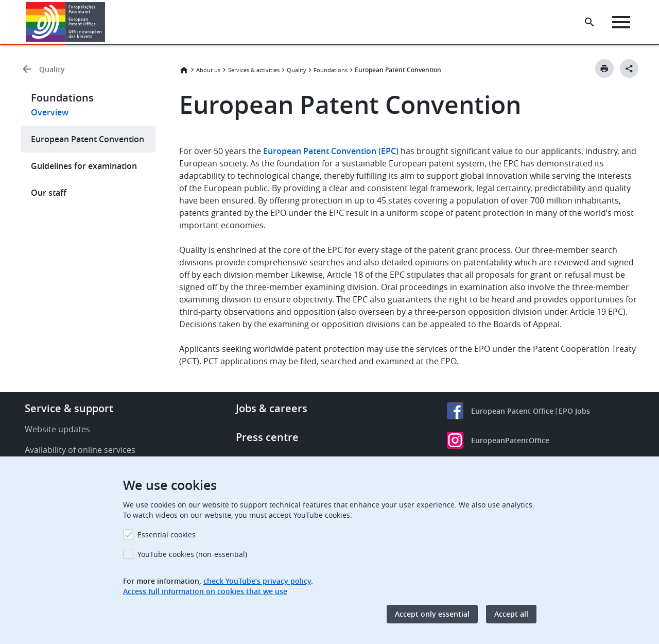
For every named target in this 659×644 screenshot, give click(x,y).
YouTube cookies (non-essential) (192, 554)
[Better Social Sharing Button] (629, 69)
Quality (52, 69)
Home (184, 70)
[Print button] (604, 69)
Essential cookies (167, 535)
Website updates (57, 429)
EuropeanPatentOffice (510, 440)
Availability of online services (80, 450)
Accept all (511, 614)
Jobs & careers (272, 408)
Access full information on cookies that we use (205, 591)
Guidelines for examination (84, 166)
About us (208, 70)
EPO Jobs (574, 411)
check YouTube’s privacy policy (257, 581)
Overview (50, 112)
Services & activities (254, 70)
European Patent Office (512, 411)
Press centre (267, 437)
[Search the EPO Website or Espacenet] (589, 22)
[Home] (66, 22)
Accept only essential (432, 614)
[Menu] (621, 22)
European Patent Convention (88, 139)
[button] (107, 22)
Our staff (49, 193)
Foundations (331, 70)
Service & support (69, 408)
